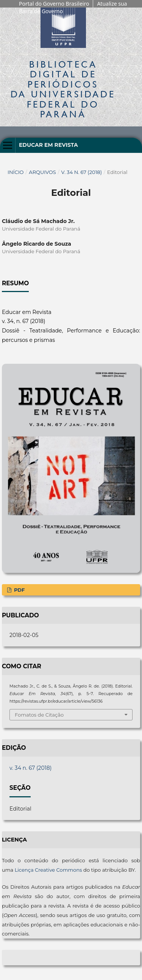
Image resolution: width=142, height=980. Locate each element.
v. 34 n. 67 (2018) (82, 172)
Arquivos (42, 172)
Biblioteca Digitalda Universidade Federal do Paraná (63, 89)
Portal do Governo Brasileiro (54, 4)
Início (16, 172)
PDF (19, 590)
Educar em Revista (48, 145)
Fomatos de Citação (39, 715)
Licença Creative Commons (48, 870)
